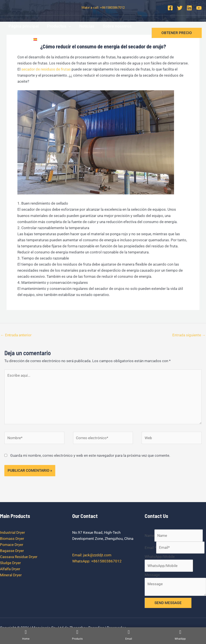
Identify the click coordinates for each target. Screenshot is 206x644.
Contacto (17, 39)
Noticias (87, 26)
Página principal (24, 26)
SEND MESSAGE (168, 603)
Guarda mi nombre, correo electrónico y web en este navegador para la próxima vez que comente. (90, 455)
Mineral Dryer (11, 575)
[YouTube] (199, 8)
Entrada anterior (16, 335)
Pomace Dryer (12, 545)
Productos (59, 26)
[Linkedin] (189, 8)
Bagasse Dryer (12, 551)
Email (150, 547)
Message (152, 575)
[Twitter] (180, 8)
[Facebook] (170, 8)
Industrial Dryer (13, 532)
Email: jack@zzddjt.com (92, 555)
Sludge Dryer (10, 563)
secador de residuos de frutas (46, 69)
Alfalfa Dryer (10, 569)
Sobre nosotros (117, 26)
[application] (69, 26)
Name (150, 536)
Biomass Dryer (12, 539)
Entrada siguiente (189, 335)
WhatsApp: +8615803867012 (97, 561)
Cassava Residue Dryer (19, 557)
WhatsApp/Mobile (160, 557)
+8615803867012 (112, 8)
